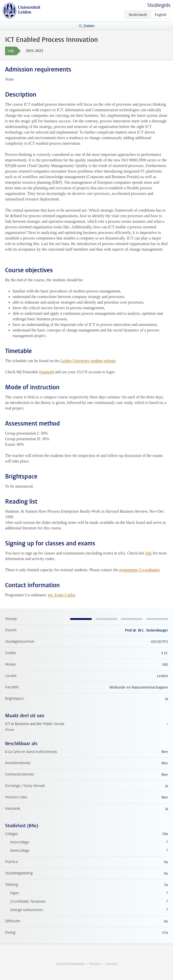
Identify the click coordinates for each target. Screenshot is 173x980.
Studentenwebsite (70, 964)
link (149, 553)
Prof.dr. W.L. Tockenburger (146, 630)
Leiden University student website (88, 361)
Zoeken (89, 26)
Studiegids (159, 5)
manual (47, 372)
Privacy (95, 964)
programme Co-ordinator (139, 570)
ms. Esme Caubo (62, 595)
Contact (111, 964)
